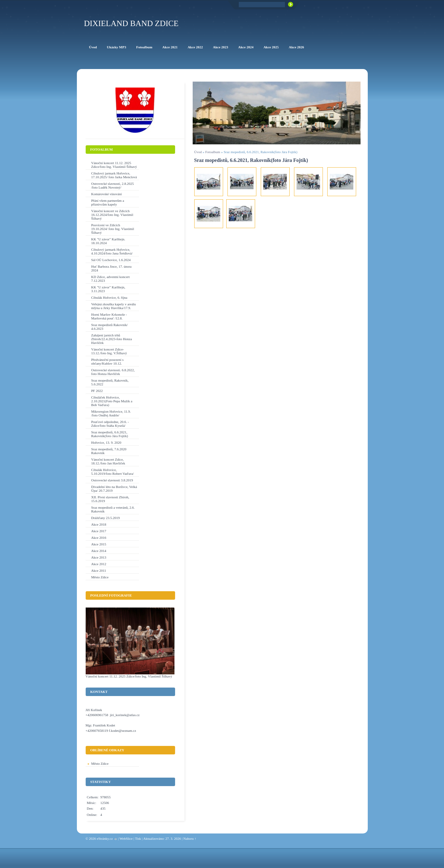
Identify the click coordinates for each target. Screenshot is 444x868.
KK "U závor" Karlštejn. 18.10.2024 (108, 241)
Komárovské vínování (107, 194)
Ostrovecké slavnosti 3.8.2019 (112, 480)
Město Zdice (100, 577)
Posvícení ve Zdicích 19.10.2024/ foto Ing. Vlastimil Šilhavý (113, 229)
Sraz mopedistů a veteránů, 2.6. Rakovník (113, 509)
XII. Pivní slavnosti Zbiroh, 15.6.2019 (110, 499)
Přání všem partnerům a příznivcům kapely (108, 202)
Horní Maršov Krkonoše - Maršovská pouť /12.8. (109, 316)
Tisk (138, 839)
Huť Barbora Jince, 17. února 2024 (112, 268)
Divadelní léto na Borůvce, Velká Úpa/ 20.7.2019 (114, 489)
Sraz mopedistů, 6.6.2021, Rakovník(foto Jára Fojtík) (110, 434)
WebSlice (126, 839)
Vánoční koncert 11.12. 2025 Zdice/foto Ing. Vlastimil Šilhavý (114, 165)
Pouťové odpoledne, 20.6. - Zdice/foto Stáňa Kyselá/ (110, 424)
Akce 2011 (99, 571)
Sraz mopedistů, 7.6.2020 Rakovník (109, 451)
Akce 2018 (99, 524)
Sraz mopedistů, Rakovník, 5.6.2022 (110, 382)
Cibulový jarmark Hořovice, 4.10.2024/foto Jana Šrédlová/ (112, 251)
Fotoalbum (213, 152)
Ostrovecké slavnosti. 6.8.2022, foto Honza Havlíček (113, 372)
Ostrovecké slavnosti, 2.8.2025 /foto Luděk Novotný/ (113, 185)
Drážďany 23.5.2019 (106, 518)
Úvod (198, 152)
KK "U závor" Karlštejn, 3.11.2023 (108, 289)
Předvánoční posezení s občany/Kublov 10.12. (107, 362)
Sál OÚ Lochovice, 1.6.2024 (111, 260)
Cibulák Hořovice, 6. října (109, 297)
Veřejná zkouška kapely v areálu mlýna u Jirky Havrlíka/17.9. (114, 306)
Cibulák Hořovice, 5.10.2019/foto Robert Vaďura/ (113, 472)
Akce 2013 (99, 557)
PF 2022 (97, 391)
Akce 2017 (99, 531)
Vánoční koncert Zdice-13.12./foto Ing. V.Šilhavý (109, 351)
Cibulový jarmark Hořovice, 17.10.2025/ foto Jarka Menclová (114, 175)
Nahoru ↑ (190, 839)
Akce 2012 (99, 564)
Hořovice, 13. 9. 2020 (106, 442)
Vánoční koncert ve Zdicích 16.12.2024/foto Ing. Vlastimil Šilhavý (112, 215)
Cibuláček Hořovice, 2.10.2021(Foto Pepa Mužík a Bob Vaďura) (112, 401)
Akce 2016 (99, 538)
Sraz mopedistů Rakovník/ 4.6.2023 (110, 327)
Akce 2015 (99, 544)
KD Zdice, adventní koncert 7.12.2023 (111, 279)
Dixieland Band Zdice (131, 23)
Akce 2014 (99, 551)
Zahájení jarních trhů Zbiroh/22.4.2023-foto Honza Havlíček (112, 339)
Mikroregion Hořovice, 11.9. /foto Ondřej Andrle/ (111, 413)
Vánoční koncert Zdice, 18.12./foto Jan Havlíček (108, 461)
